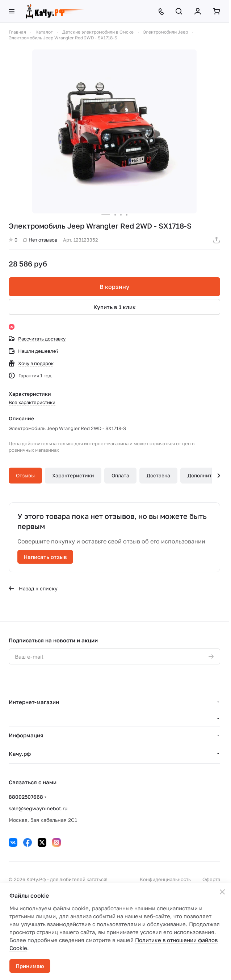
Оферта (211, 879)
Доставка (158, 475)
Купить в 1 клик (115, 307)
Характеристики (73, 475)
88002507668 (26, 797)
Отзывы (25, 475)
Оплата (120, 475)
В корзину (114, 287)
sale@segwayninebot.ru (38, 808)
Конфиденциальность (165, 879)
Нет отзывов (40, 240)
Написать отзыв (45, 557)
